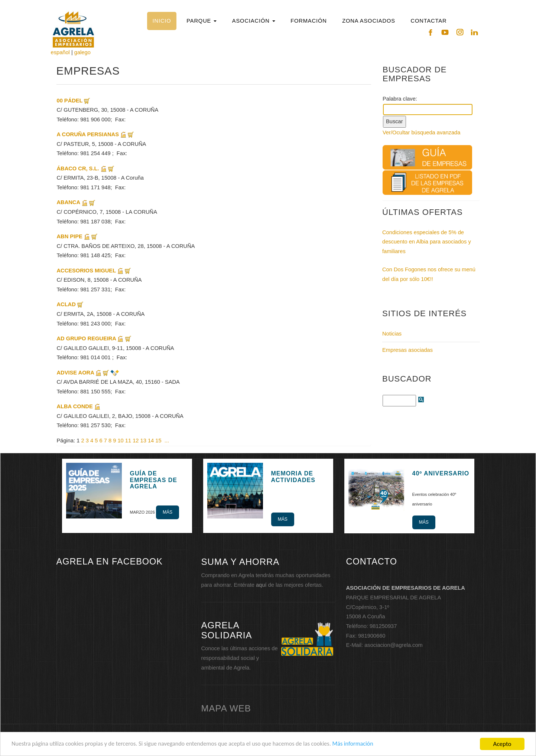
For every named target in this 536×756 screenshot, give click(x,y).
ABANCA (69, 202)
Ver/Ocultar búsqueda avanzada (421, 132)
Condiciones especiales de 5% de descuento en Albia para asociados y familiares (427, 242)
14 (151, 441)
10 (120, 441)
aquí (261, 585)
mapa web (226, 708)
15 (158, 441)
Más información (371, 744)
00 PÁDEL (70, 101)
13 (143, 441)
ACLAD (66, 304)
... (167, 441)
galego (82, 52)
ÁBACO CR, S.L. (78, 168)
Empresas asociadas (407, 350)
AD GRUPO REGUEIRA (87, 338)
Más (168, 512)
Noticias (392, 334)
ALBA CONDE (75, 406)
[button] (202, 21)
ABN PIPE (70, 236)
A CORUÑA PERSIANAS (89, 134)
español (60, 52)
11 (128, 441)
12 (136, 441)
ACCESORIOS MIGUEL (86, 271)
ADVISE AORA (76, 373)
